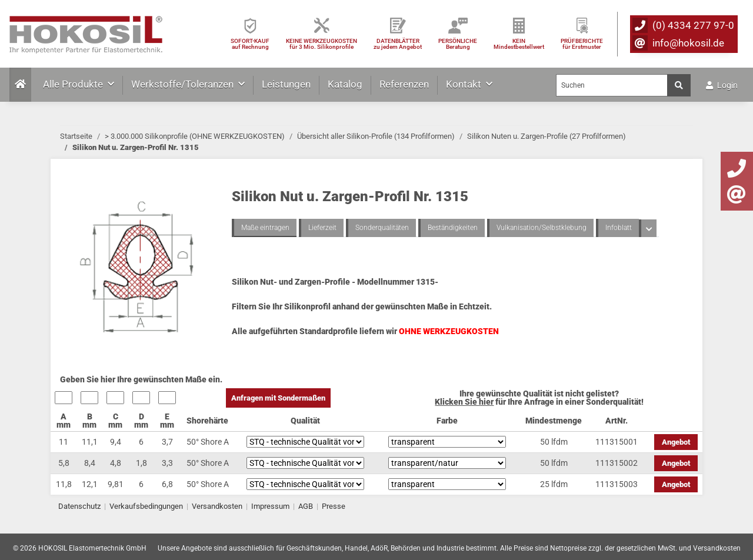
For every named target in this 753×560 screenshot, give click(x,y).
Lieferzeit (322, 228)
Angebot (676, 442)
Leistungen (286, 84)
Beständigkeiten (453, 228)
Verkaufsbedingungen (146, 506)
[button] (648, 228)
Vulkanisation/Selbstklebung (542, 228)
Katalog (345, 84)
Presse (334, 506)
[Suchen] (612, 85)
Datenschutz (79, 506)
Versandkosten (217, 506)
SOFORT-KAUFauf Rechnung (250, 44)
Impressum (270, 506)
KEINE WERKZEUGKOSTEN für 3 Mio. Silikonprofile (321, 44)
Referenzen (404, 84)
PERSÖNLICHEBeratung (458, 44)
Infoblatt (619, 228)
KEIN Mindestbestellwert (519, 44)
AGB (306, 506)
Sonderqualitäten (382, 228)
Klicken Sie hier (464, 402)
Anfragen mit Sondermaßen (278, 398)
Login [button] (722, 85)
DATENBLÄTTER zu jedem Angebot (398, 44)
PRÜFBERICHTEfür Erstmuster (582, 44)
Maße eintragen (265, 228)
